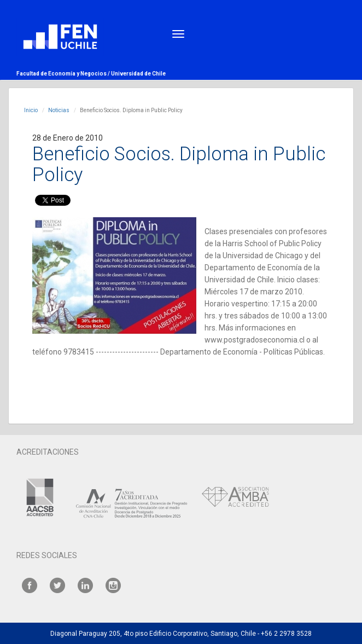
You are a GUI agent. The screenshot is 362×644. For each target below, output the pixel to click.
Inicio (31, 110)
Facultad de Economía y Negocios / (64, 74)
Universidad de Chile (138, 74)
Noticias (59, 110)
